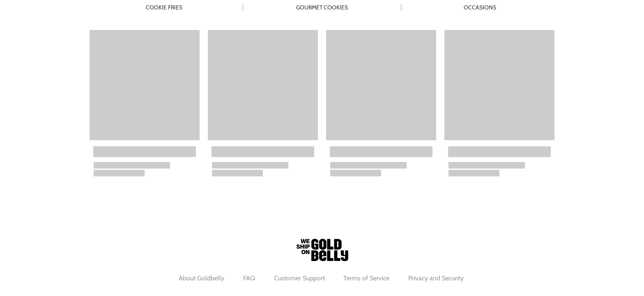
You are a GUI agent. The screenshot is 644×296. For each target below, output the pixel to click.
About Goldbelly (201, 278)
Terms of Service (366, 278)
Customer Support (299, 278)
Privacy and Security (436, 278)
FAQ (249, 278)
